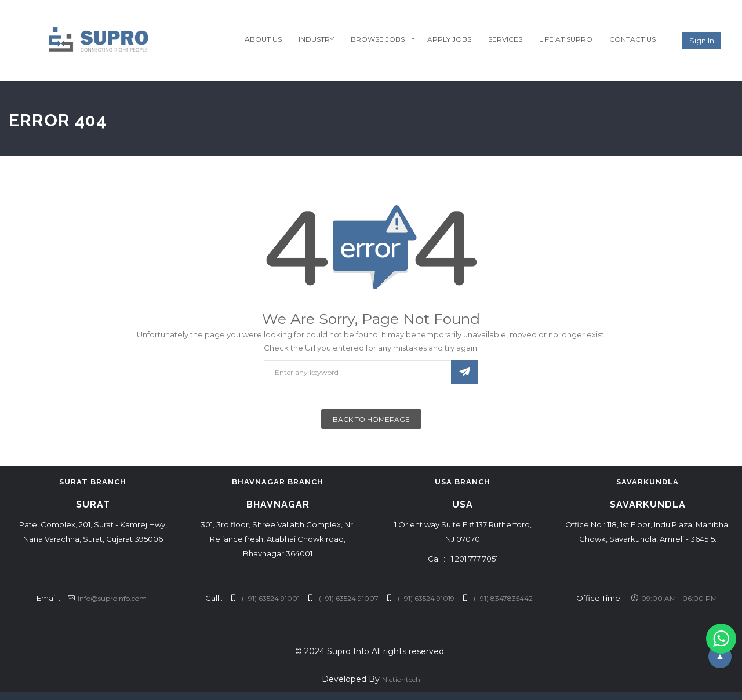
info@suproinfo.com (107, 598)
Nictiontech (401, 679)
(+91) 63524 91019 (420, 598)
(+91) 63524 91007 (343, 598)
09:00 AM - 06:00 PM (674, 598)
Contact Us (632, 39)
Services (505, 39)
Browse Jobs (378, 39)
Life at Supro (566, 39)
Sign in (702, 41)
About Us (263, 39)
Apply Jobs (449, 39)
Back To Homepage (371, 419)
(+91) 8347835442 (497, 598)
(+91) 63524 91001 (265, 598)
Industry (316, 39)
